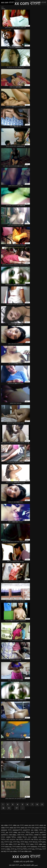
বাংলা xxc (31, 849)
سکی (21, 865)
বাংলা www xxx (6, 847)
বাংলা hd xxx (33, 842)
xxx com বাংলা (14, 865)
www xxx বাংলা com (28, 828)
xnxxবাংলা (27, 830)
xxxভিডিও (4, 835)
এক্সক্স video (12, 835)
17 (17, 808)
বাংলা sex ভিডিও (19, 844)
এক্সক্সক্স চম (37, 835)
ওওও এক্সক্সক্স (32, 837)
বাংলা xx (14, 849)
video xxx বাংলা (18, 825)
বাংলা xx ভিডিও (22, 849)
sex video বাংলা (7, 825)
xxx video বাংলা (37, 830)
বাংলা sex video (7, 844)
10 (3, 808)
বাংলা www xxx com (19, 847)
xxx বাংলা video (11, 832)
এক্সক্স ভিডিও (29, 835)
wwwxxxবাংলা (17, 830)
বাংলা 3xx (16, 842)
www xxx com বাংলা (32, 825)
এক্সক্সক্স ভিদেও (22, 837)
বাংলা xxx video (11, 851)
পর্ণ (2, 7)
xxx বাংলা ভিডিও (24, 832)
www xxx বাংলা (15, 828)
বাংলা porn (42, 842)
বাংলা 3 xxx (8, 842)
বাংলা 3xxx (24, 842)
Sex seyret (27, 865)
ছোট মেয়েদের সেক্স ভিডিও (15, 840)
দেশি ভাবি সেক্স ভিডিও (31, 840)
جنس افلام (34, 865)
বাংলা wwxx (42, 847)
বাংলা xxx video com (24, 851)
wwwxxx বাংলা (6, 830)
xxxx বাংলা (35, 832)
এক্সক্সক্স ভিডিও (11, 837)
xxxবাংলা (43, 832)
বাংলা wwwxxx (32, 847)
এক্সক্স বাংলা (21, 835)
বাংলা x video (6, 849)
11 (9, 808)
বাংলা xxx (38, 849)
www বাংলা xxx (40, 828)
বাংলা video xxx (40, 844)
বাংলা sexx (30, 844)
